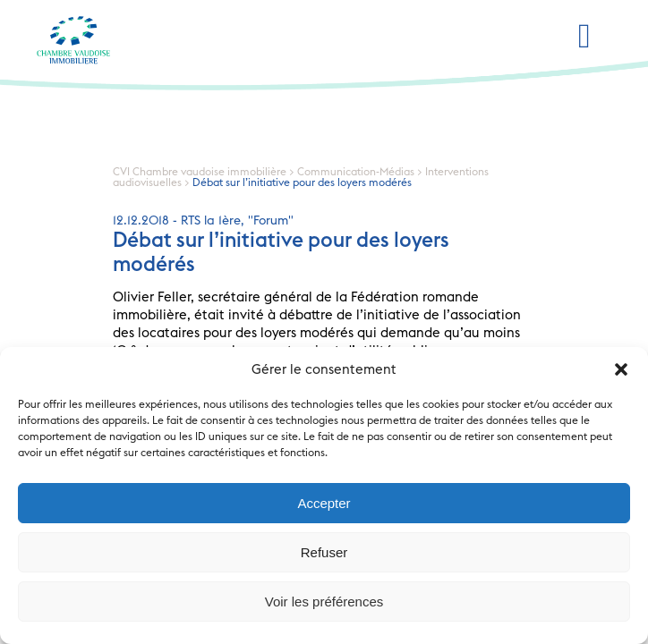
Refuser (324, 552)
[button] (621, 369)
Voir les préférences (324, 602)
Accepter (324, 503)
